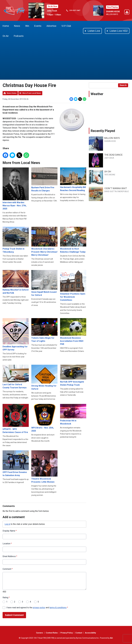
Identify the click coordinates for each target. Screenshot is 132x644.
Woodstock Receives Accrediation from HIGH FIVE (73, 332)
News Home (12, 93)
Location (7, 544)
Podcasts (19, 36)
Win (27, 26)
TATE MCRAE (110, 175)
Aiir (111, 638)
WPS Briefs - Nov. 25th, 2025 (44, 418)
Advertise (51, 26)
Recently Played (103, 131)
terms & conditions (58, 607)
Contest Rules (52, 633)
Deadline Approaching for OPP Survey (16, 335)
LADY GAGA (109, 158)
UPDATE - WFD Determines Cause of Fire (16, 419)
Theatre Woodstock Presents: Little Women (44, 467)
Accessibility (90, 633)
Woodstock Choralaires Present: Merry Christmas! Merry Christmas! (44, 242)
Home (6, 26)
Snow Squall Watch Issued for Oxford (44, 283)
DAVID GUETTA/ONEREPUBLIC (117, 191)
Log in (7, 524)
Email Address (10, 556)
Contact (79, 633)
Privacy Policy (67, 633)
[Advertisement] (66, 60)
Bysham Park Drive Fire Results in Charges (44, 180)
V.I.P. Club (66, 26)
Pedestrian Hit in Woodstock (73, 414)
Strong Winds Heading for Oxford (44, 377)
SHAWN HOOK (113, 12)
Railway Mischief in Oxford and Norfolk (16, 282)
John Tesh (52, 11)
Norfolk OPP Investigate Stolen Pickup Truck (73, 375)
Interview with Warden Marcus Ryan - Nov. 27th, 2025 (16, 189)
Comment (8, 569)
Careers (40, 633)
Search (123, 85)
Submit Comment (14, 615)
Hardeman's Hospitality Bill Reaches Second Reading (73, 180)
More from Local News (32, 93)
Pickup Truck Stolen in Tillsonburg (16, 240)
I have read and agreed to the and (37, 607)
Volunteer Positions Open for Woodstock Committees (73, 286)
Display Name (10, 531)
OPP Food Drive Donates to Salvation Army (16, 464)
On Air (6, 36)
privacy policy (39, 607)
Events (38, 26)
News (17, 26)
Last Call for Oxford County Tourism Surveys (16, 377)
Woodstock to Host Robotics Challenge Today (73, 240)
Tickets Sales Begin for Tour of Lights (44, 330)
